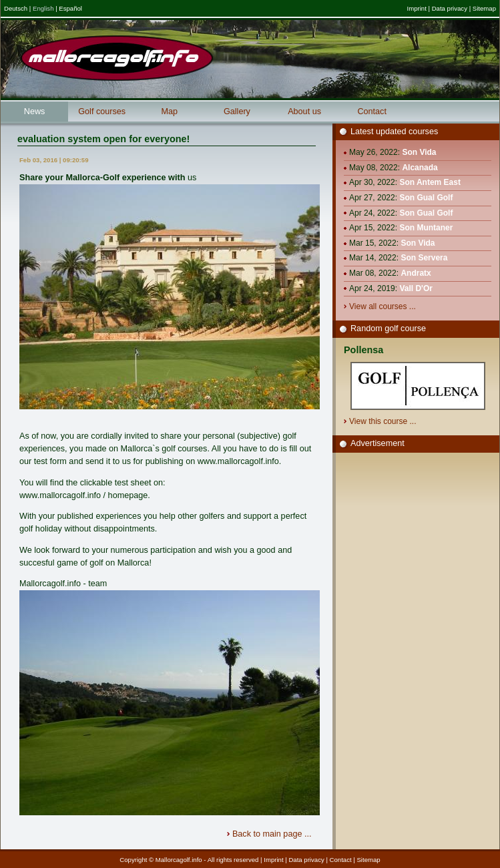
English (43, 8)
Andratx (416, 273)
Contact (372, 112)
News (35, 112)
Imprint (416, 8)
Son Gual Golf (426, 198)
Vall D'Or (416, 288)
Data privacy (450, 8)
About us (304, 112)
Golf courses (102, 112)
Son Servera (424, 258)
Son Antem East (430, 182)
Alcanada (420, 168)
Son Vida (419, 152)
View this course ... (384, 421)
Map (170, 112)
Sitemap (484, 8)
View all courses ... (384, 306)
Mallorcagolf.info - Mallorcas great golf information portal (117, 58)
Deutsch (16, 8)
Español (70, 8)
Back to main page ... (273, 834)
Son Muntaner (426, 228)
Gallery (237, 112)
